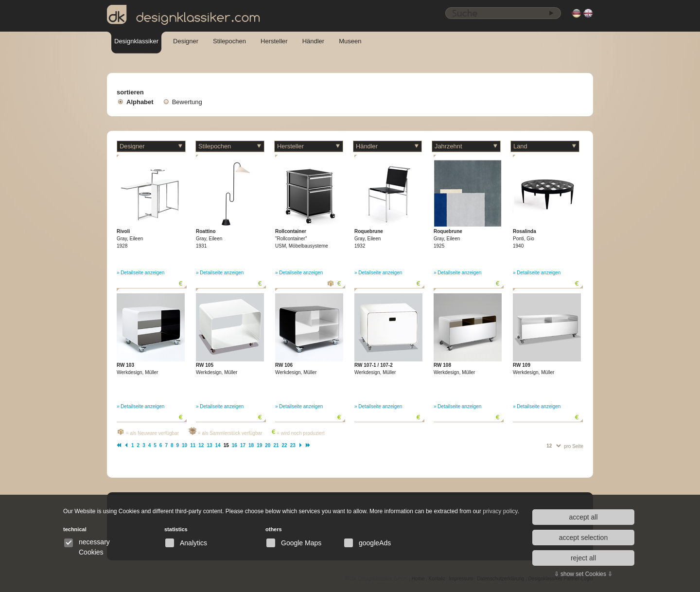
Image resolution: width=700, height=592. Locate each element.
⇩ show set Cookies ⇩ (584, 574)
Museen (350, 41)
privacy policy (500, 511)
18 (251, 445)
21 (276, 445)
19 (259, 445)
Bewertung (187, 102)
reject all (583, 558)
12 (201, 445)
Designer (186, 41)
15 (226, 445)
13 (209, 445)
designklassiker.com (184, 15)
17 (243, 445)
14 (218, 445)
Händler (314, 41)
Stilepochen (229, 41)
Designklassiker (136, 41)
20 (268, 445)
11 (193, 445)
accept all (583, 517)
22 (285, 445)
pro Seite (574, 446)
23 (293, 445)
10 (184, 445)
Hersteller (274, 41)
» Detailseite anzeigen (140, 273)
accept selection (583, 538)
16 (235, 445)
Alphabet (140, 102)
